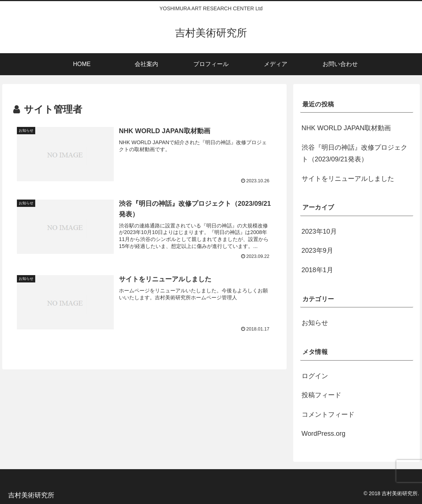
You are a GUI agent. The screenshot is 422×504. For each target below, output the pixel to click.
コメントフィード (328, 414)
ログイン (315, 376)
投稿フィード (321, 395)
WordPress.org (324, 434)
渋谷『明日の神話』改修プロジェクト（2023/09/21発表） (354, 153)
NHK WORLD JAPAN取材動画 (346, 128)
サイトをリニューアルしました (348, 179)
